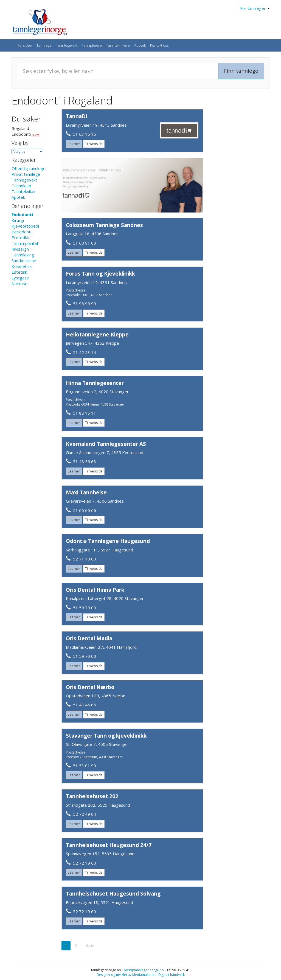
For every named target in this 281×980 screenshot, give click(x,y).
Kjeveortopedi (25, 226)
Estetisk (19, 272)
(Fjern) (36, 135)
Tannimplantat (25, 243)
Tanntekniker (24, 191)
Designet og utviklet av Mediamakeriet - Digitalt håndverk (141, 975)
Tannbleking (23, 255)
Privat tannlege (26, 174)
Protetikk (20, 237)
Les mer (74, 144)
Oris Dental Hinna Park (95, 590)
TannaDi (76, 116)
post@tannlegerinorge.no (144, 970)
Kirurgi (18, 220)
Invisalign (20, 249)
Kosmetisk (22, 266)
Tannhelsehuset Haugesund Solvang (113, 894)
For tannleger (255, 8)
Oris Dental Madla (89, 638)
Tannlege (44, 45)
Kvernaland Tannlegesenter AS (106, 444)
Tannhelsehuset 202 (92, 796)
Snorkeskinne (24, 260)
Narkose (19, 284)
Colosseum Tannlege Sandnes (104, 225)
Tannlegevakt (67, 45)
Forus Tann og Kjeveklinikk (100, 274)
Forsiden (25, 45)
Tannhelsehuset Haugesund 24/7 (109, 845)
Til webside (94, 144)
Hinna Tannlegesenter (95, 383)
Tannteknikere (118, 45)
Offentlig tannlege (29, 168)
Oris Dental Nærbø (90, 687)
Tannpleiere (92, 45)
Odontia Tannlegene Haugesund (108, 541)
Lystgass (20, 278)
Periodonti (21, 232)
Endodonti (22, 214)
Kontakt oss (159, 45)
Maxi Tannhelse (86, 492)
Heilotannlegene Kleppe (97, 335)
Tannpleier (22, 186)
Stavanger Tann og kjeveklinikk (106, 736)
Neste (90, 946)
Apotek (140, 45)
